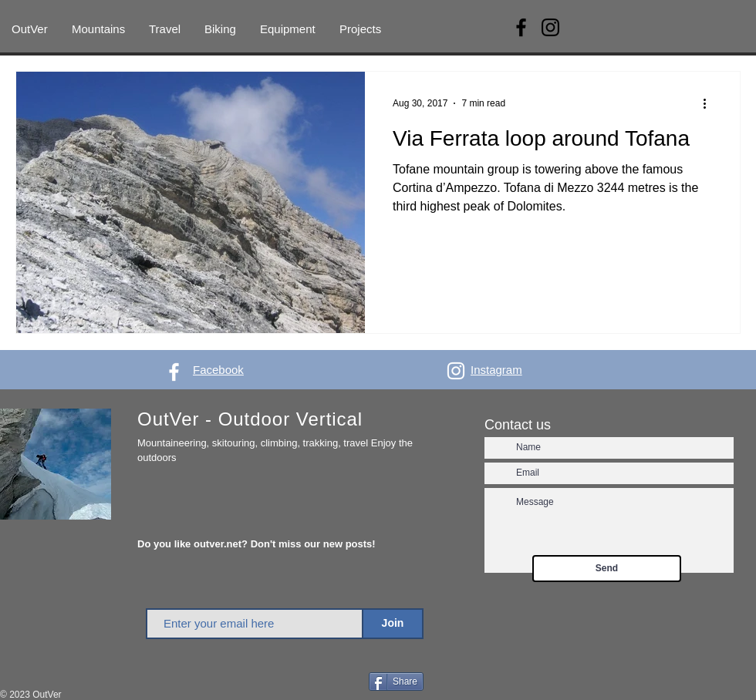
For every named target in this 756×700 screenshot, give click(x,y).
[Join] (393, 624)
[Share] (396, 681)
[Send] (607, 569)
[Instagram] (550, 27)
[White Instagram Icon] (456, 371)
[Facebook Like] (337, 683)
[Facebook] (521, 27)
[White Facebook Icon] (174, 372)
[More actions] (710, 103)
